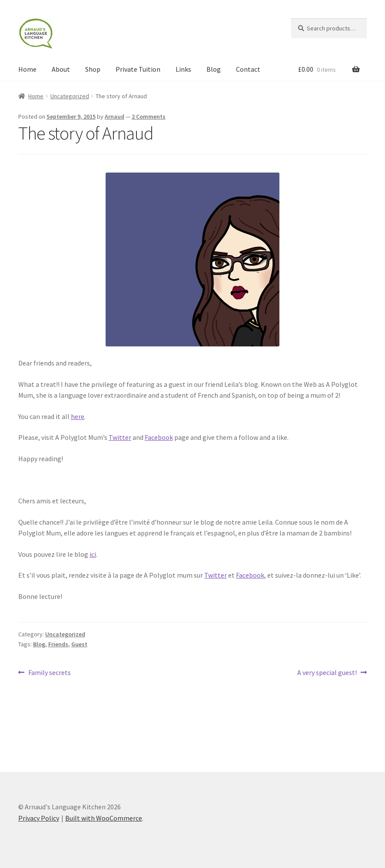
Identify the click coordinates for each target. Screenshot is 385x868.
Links (183, 69)
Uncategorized (70, 96)
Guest (79, 644)
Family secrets (49, 673)
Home (27, 69)
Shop (93, 69)
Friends (58, 644)
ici (93, 554)
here (78, 416)
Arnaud (115, 116)
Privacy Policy (39, 818)
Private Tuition (138, 69)
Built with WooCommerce (104, 818)
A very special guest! (327, 673)
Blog (214, 69)
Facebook (159, 437)
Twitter (120, 437)
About (61, 69)
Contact (248, 69)
